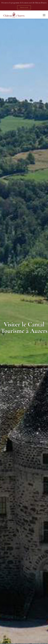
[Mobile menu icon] (44, 15)
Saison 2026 (24, 7)
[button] (7, 641)
